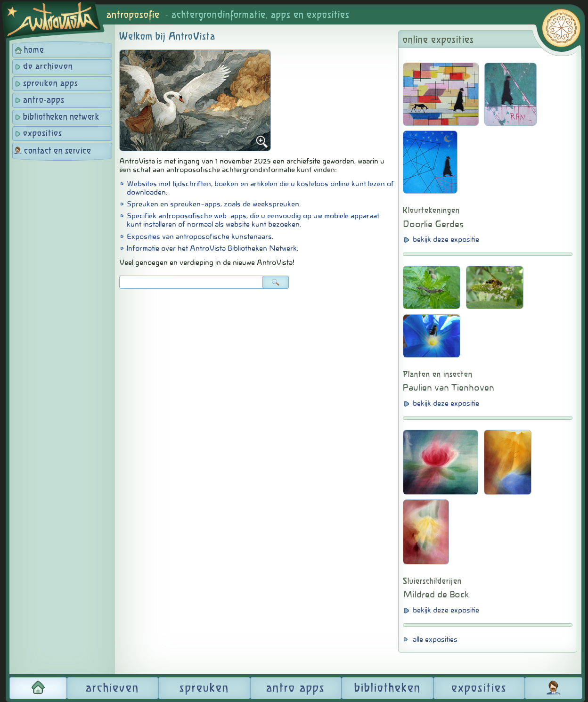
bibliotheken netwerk (61, 117)
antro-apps (44, 100)
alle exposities (435, 639)
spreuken (204, 688)
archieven (112, 688)
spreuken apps (51, 84)
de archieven (48, 67)
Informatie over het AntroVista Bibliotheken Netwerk (212, 248)
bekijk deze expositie (446, 239)
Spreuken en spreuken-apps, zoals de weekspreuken (213, 204)
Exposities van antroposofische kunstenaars (199, 237)
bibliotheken (388, 688)
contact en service (57, 151)
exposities (43, 134)
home (34, 50)
